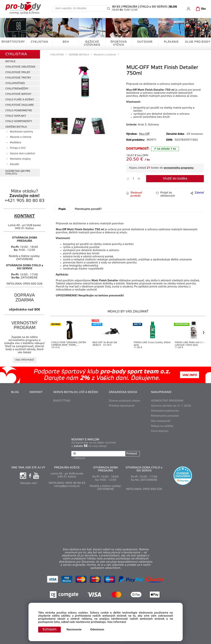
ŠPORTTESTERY (13, 42)
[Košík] (200, 9)
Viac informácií (117, 622)
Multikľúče (16, 143)
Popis (62, 209)
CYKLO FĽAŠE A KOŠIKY (20, 100)
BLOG (15, 392)
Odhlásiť (80, 458)
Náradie (14, 164)
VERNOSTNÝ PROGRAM (167, 401)
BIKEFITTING (62, 401)
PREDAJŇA (130, 7)
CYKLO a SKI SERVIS (153, 7)
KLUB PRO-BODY (198, 42)
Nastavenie (74, 630)
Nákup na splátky (162, 426)
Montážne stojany (20, 159)
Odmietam (97, 630)
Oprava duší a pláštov (22, 154)
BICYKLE (10, 62)
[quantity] (133, 179)
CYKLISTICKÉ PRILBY (18, 72)
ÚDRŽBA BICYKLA (16, 127)
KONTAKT (36, 392)
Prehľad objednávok (122, 406)
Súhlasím (49, 629)
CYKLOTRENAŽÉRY (17, 89)
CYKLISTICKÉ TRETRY (18, 78)
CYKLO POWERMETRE (19, 111)
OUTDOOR (145, 42)
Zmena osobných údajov (125, 401)
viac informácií (25, 360)
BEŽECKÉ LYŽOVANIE (92, 43)
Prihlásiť (132, 454)
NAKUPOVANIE (161, 392)
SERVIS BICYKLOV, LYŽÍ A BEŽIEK (76, 392)
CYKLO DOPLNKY (16, 116)
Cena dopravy (160, 431)
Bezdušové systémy (21, 132)
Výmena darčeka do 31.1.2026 (171, 406)
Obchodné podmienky (165, 411)
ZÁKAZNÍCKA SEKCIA (123, 392)
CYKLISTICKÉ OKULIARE (20, 105)
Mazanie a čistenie (21, 137)
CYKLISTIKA (40, 42)
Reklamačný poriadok (165, 416)
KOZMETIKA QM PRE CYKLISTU (18, 173)
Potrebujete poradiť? (88, 209)
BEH (66, 42)
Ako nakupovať (161, 421)
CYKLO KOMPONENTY (19, 121)
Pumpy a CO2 (18, 148)
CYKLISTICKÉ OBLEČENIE (20, 67)
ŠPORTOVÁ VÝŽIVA (119, 43)
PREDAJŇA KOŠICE (67, 468)
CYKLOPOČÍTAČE (15, 83)
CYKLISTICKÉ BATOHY (18, 94)
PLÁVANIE (171, 42)
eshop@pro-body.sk (67, 486)
